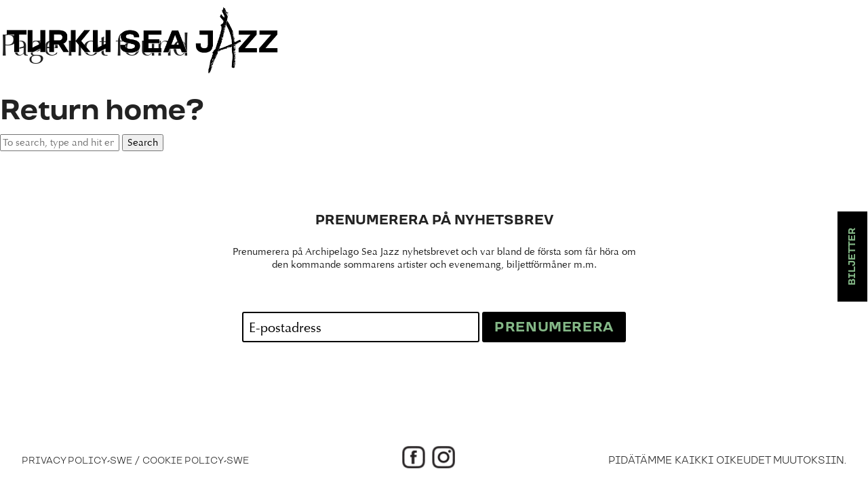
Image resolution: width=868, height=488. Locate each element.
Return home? (102, 111)
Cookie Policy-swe (196, 461)
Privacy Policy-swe (77, 461)
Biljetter (852, 257)
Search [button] (143, 143)
